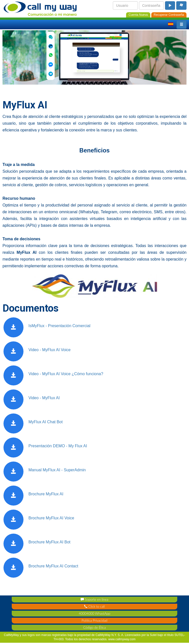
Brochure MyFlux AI (46, 494)
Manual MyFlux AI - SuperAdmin (57, 470)
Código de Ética (94, 627)
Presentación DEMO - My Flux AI (58, 446)
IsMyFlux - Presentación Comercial (59, 326)
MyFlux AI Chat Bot (46, 422)
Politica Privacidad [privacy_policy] (94, 620)
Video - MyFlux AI (44, 398)
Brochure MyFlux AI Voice (51, 518)
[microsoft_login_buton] (181, 6)
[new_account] (138, 15)
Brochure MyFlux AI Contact (53, 566)
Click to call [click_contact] (94, 606)
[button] (182, 25)
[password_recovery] (169, 15)
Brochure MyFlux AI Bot (49, 542)
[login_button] (170, 6)
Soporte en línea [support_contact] (94, 599)
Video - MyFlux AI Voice (50, 350)
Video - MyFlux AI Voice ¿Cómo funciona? (66, 374)
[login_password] (152, 6)
